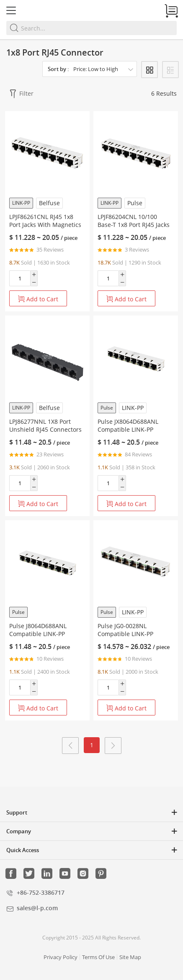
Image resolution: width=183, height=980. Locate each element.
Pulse (135, 203)
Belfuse (49, 203)
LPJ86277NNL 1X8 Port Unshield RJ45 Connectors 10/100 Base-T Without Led (46, 429)
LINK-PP (21, 203)
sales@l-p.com (37, 908)
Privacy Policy (61, 957)
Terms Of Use (98, 957)
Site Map (130, 957)
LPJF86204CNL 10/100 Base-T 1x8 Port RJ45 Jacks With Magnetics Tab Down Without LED (134, 229)
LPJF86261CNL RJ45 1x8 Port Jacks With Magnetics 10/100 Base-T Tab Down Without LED (45, 229)
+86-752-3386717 (41, 892)
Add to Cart (38, 299)
